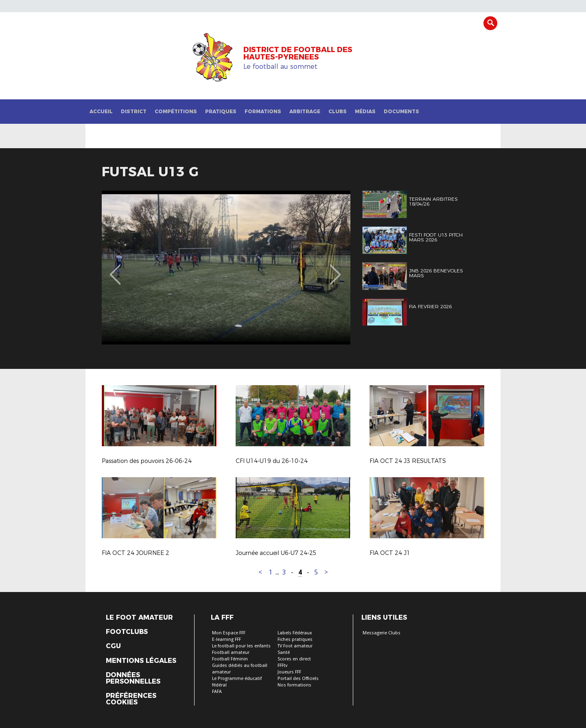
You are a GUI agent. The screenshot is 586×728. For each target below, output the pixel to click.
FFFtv (282, 666)
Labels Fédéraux (295, 633)
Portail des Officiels (298, 679)
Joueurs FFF (289, 672)
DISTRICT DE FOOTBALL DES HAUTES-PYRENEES (298, 53)
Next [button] (336, 269)
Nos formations (294, 685)
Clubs (338, 111)
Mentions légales (141, 661)
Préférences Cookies (131, 699)
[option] (226, 268)
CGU (113, 646)
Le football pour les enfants (241, 646)
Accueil (101, 111)
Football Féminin (230, 659)
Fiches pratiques (295, 639)
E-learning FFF (226, 639)
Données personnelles (133, 678)
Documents (401, 111)
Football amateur (231, 652)
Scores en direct (294, 659)
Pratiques (221, 111)
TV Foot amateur (295, 646)
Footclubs (127, 632)
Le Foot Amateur (139, 618)
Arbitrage (305, 111)
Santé (284, 652)
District (134, 111)
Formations (263, 111)
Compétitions (176, 111)
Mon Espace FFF (229, 633)
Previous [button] (115, 269)
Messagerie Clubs (382, 633)
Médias (365, 111)
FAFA (217, 692)
